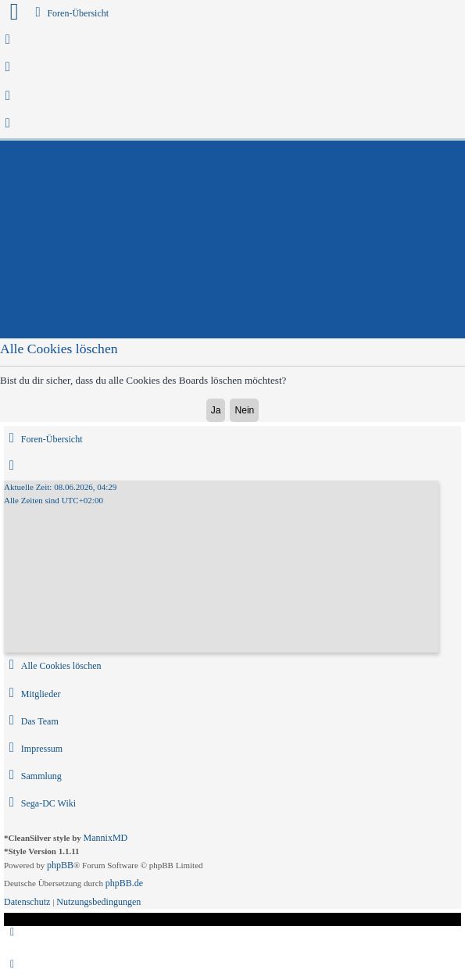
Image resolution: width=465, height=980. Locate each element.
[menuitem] (9, 41)
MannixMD (106, 838)
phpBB (60, 865)
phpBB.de (124, 883)
